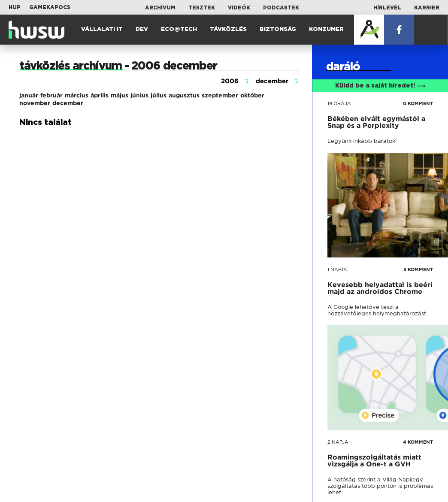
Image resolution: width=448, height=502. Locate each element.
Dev (142, 29)
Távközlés (228, 29)
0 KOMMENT (418, 103)
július (159, 95)
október (252, 95)
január (29, 95)
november (35, 103)
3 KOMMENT (418, 269)
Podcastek (281, 8)
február (51, 95)
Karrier (427, 8)
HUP (15, 7)
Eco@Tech (179, 29)
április (100, 95)
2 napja (338, 442)
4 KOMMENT (418, 442)
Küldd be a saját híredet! (380, 86)
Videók (239, 8)
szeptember (220, 95)
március (77, 95)
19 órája (339, 103)
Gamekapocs (50, 7)
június (139, 95)
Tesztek (202, 8)
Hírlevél (387, 8)
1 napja (337, 269)
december (68, 103)
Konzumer (326, 29)
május (120, 95)
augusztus (184, 95)
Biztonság (278, 29)
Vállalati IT (102, 29)
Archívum (160, 8)
